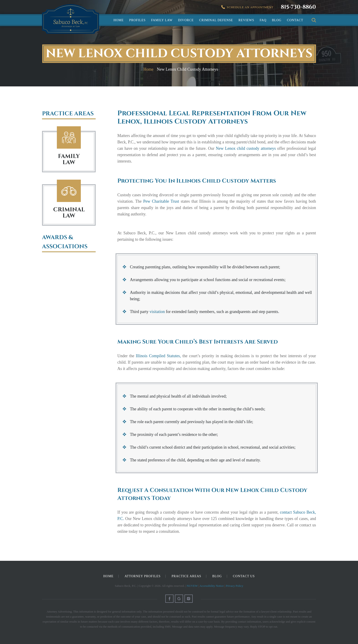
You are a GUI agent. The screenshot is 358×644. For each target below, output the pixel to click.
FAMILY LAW (69, 159)
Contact (295, 20)
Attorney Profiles (143, 576)
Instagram (189, 599)
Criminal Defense (216, 20)
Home (119, 20)
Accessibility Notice (212, 586)
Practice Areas (187, 576)
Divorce (186, 20)
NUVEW (192, 586)
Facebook (169, 599)
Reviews (246, 20)
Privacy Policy (234, 586)
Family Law (162, 20)
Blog (277, 20)
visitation (157, 312)
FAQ (263, 20)
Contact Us (244, 576)
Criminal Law (69, 191)
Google (179, 599)
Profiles (137, 20)
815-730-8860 (298, 7)
